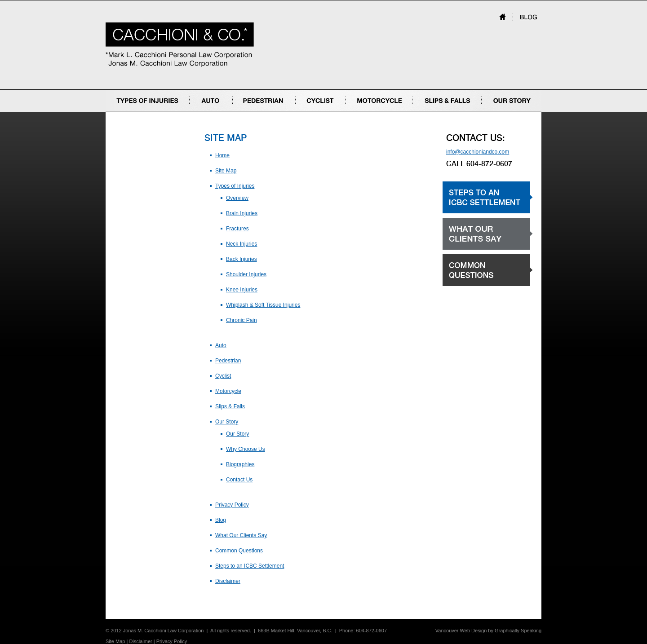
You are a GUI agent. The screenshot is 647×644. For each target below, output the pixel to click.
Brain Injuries (242, 213)
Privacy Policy (232, 505)
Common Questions (239, 551)
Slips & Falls (427, 112)
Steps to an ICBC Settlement (250, 566)
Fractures (237, 229)
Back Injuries (242, 259)
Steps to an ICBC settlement (476, 213)
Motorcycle (359, 112)
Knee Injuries (242, 290)
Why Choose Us (246, 449)
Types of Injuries (125, 112)
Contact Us (239, 480)
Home (222, 155)
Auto (195, 112)
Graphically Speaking (518, 631)
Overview (237, 198)
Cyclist (304, 112)
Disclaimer (228, 581)
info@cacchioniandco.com (478, 152)
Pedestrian (246, 112)
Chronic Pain (242, 320)
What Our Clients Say (241, 535)
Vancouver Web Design (461, 631)
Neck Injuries (242, 244)
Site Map (226, 171)
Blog (221, 520)
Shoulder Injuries (246, 274)
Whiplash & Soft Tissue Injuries (263, 305)
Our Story (493, 112)
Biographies (240, 464)
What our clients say (467, 249)
